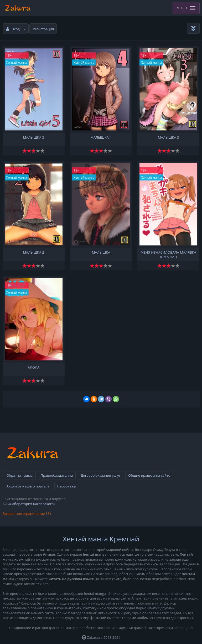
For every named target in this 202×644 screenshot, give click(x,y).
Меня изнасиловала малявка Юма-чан (168, 254)
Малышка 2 (34, 252)
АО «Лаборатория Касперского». (30, 504)
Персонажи (67, 486)
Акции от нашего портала (28, 486)
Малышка (101, 252)
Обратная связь (20, 475)
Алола (33, 367)
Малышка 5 (34, 137)
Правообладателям (57, 475)
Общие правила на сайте (149, 475)
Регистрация (43, 29)
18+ (9, 55)
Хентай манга (17, 62)
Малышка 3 (168, 137)
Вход (16, 29)
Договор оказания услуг (100, 475)
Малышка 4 (101, 137)
